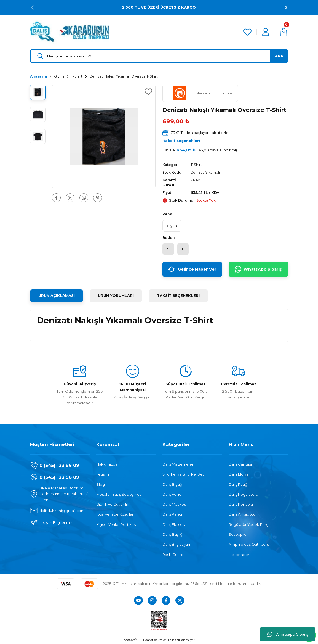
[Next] (286, 7)
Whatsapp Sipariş (288, 634)
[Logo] (70, 32)
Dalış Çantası (240, 464)
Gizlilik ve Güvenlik (113, 505)
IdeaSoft (130, 640)
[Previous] (32, 7)
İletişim (103, 474)
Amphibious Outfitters (249, 545)
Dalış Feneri (173, 495)
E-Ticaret (146, 640)
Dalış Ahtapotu (242, 514)
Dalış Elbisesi (174, 525)
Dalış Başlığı (173, 535)
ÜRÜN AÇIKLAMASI (57, 296)
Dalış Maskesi (175, 505)
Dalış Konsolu (241, 505)
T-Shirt (196, 165)
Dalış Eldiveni (240, 474)
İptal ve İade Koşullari (115, 514)
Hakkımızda (107, 464)
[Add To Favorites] (148, 92)
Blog (101, 484)
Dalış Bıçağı (173, 484)
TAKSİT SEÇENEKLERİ (178, 296)
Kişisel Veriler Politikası (116, 525)
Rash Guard (173, 555)
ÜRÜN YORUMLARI (116, 296)
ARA (279, 56)
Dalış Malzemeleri (178, 464)
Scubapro (238, 535)
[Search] (159, 56)
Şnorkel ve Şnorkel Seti (184, 474)
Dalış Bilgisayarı (176, 545)
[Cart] (284, 32)
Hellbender (239, 555)
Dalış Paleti (172, 514)
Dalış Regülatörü (243, 495)
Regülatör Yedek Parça (250, 525)
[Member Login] (266, 32)
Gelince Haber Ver (192, 270)
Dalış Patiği (238, 484)
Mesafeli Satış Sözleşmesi (119, 495)
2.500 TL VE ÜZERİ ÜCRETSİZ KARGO (159, 7)
